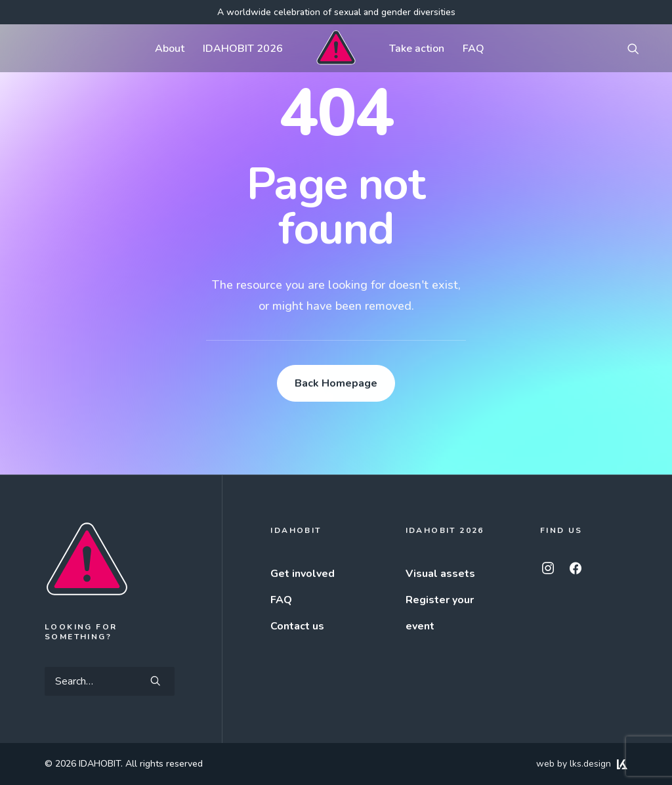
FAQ (473, 49)
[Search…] (110, 681)
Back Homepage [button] (336, 383)
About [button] (170, 49)
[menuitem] (170, 48)
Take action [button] (417, 49)
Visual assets (440, 574)
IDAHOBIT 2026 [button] (243, 49)
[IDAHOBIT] (336, 48)
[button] (639, 48)
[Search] (110, 681)
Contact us (297, 626)
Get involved (303, 574)
